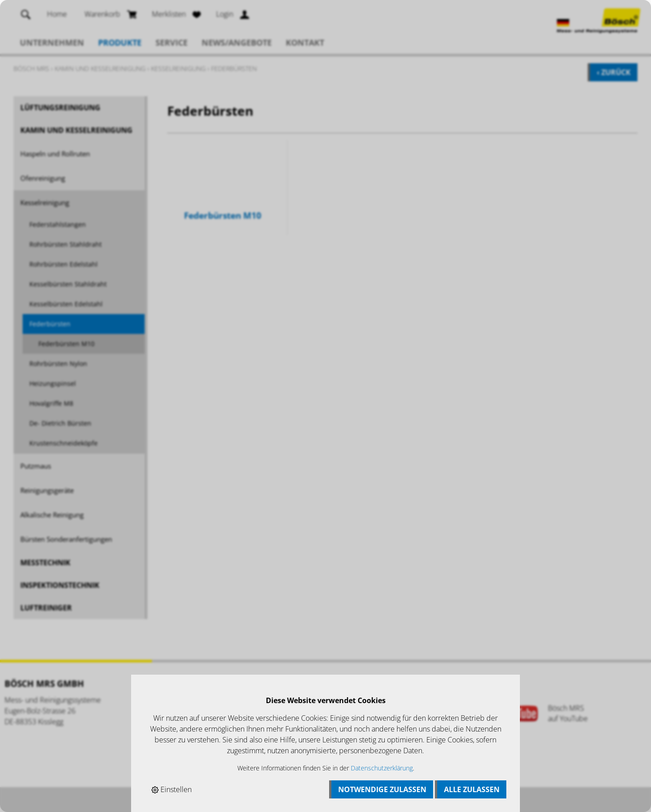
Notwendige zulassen (382, 789)
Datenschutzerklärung (382, 768)
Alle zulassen (472, 789)
